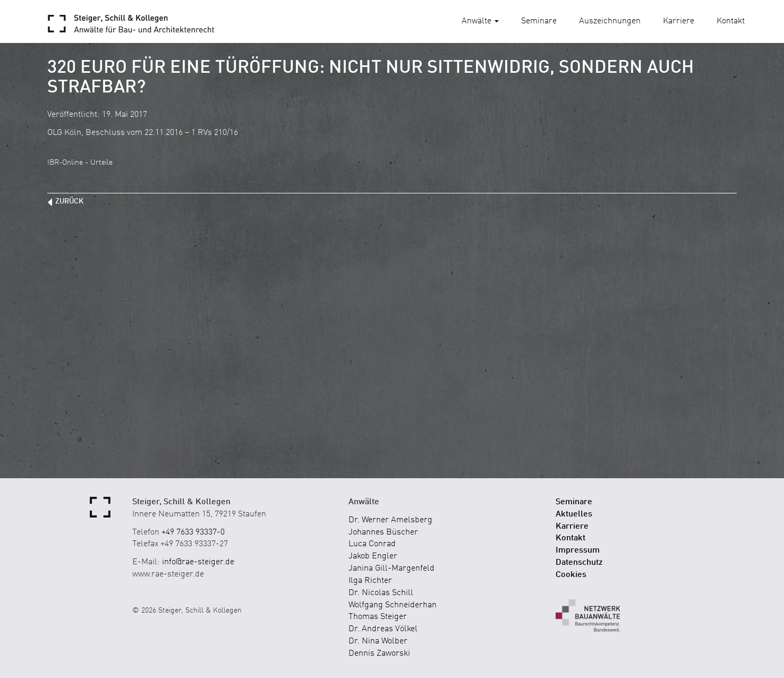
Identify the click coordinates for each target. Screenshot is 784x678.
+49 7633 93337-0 (193, 532)
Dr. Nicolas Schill (381, 593)
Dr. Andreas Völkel (383, 629)
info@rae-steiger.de (198, 562)
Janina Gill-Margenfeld (391, 569)
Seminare (539, 21)
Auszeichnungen (610, 21)
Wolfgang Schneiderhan (393, 605)
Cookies (571, 575)
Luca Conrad (372, 544)
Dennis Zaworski (379, 654)
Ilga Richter (370, 581)
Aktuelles (574, 514)
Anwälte (480, 21)
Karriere (679, 21)
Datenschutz (579, 563)
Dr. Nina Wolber (378, 641)
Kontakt (731, 21)
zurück (69, 201)
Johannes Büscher (383, 532)
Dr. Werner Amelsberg (390, 520)
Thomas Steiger (378, 617)
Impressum (578, 550)
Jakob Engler (373, 556)
